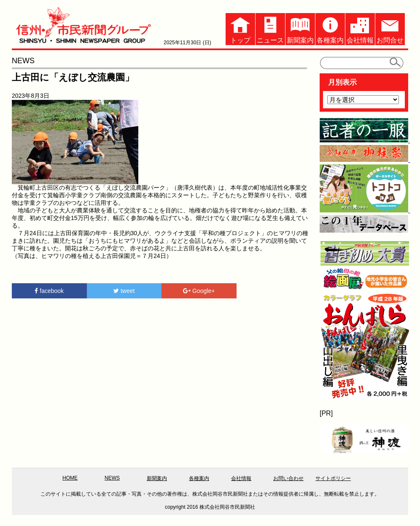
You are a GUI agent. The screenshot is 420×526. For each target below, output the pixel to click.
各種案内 (330, 28)
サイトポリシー (333, 478)
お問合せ (390, 28)
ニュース (270, 28)
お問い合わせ (288, 478)
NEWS (112, 478)
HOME (70, 478)
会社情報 (360, 28)
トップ (240, 28)
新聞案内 (300, 28)
